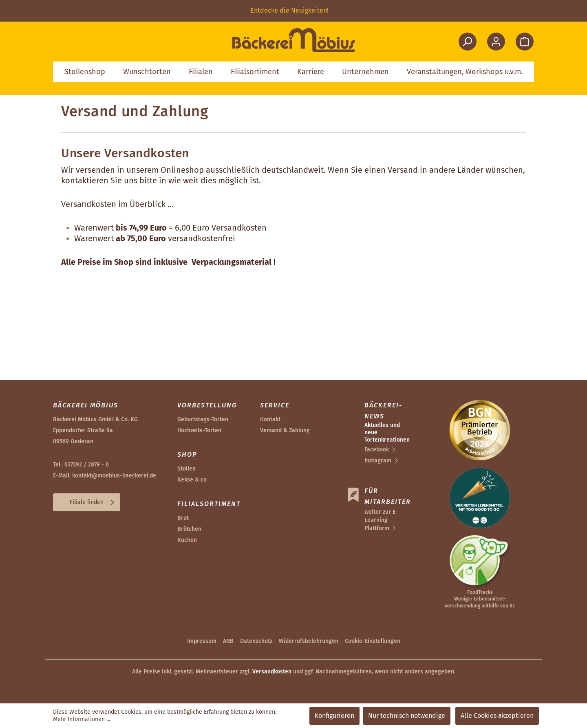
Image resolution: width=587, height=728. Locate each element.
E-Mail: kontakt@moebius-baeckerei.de (105, 476)
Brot (183, 518)
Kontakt (270, 419)
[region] (293, 11)
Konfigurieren (334, 716)
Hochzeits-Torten (199, 430)
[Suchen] (468, 42)
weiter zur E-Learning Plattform (381, 520)
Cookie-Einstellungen (373, 641)
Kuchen (187, 540)
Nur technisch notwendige (407, 716)
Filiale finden (87, 502)
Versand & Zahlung (285, 430)
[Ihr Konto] (496, 42)
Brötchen (189, 529)
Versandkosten (272, 672)
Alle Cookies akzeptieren (497, 716)
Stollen (186, 469)
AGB (228, 641)
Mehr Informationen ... (82, 719)
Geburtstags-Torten (203, 419)
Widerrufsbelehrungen (309, 641)
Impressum (202, 641)
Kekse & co (192, 480)
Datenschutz (256, 641)
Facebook (377, 450)
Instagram (378, 461)
